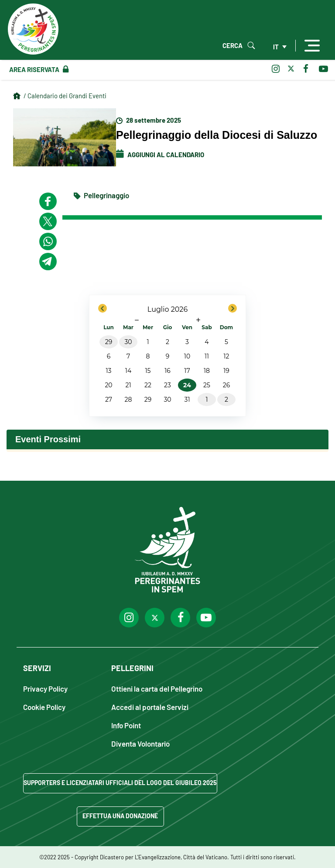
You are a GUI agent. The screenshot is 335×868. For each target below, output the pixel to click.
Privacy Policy (45, 688)
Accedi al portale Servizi (150, 707)
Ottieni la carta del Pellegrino (157, 688)
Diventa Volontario (140, 743)
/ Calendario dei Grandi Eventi (65, 96)
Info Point (126, 725)
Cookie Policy (44, 707)
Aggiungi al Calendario (160, 155)
